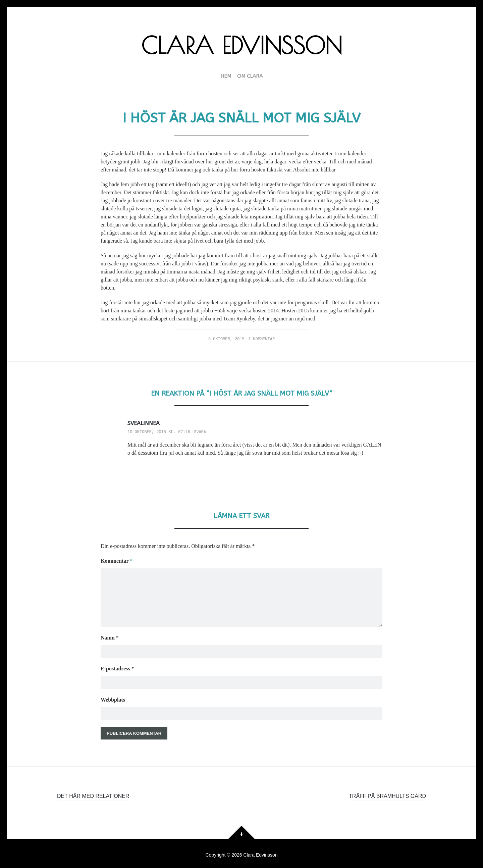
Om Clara (250, 76)
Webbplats (113, 696)
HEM (226, 76)
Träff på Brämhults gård (387, 793)
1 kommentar (261, 339)
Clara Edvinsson (242, 45)
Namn (110, 633)
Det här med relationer (93, 793)
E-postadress (117, 665)
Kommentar (117, 561)
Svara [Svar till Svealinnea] (200, 432)
